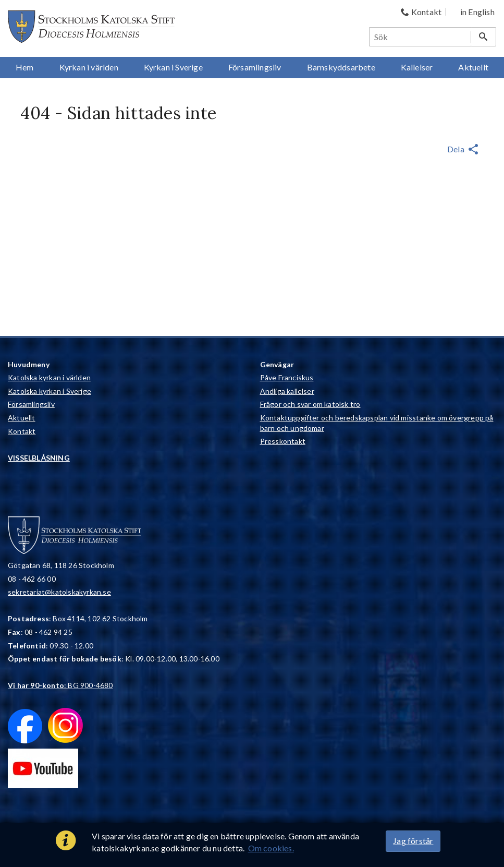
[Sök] (421, 37)
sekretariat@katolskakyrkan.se (59, 592)
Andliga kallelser (287, 391)
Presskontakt (283, 441)
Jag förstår (413, 841)
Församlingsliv (31, 404)
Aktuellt (22, 418)
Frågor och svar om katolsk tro (310, 404)
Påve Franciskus (287, 377)
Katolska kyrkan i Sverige (50, 391)
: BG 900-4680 (60, 685)
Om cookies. (271, 848)
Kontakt (22, 431)
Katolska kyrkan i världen (49, 377)
